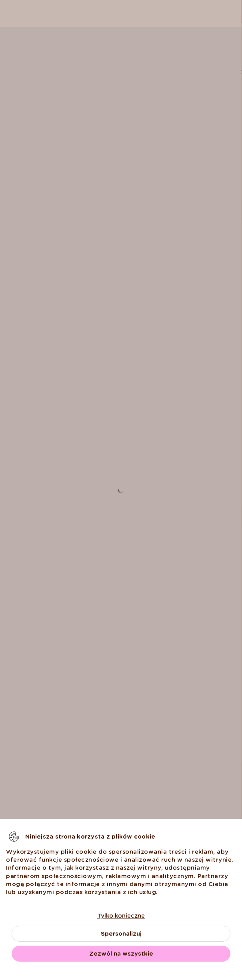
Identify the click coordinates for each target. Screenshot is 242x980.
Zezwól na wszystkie (121, 954)
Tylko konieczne (121, 916)
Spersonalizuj (121, 934)
